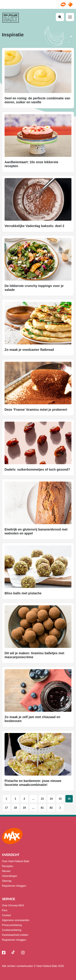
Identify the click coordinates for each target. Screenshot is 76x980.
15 (60, 799)
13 (42, 799)
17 (7, 808)
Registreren (9, 886)
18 (15, 808)
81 (42, 808)
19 (24, 808)
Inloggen (21, 886)
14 (51, 799)
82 (51, 808)
